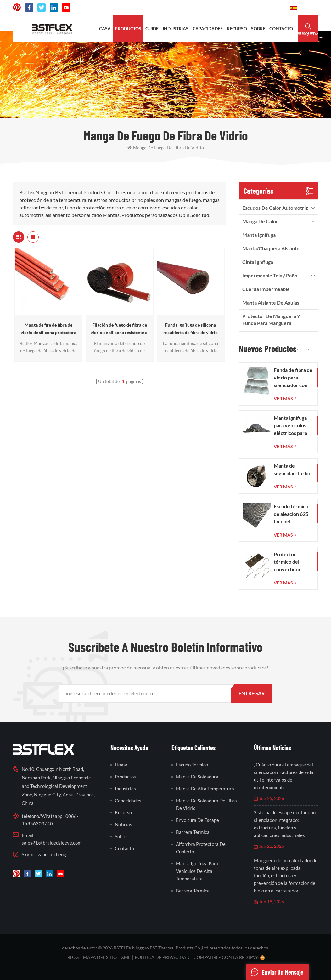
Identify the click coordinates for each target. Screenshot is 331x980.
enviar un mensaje (275, 972)
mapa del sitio (100, 957)
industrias (176, 28)
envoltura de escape (197, 820)
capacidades (208, 28)
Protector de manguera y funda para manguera (271, 319)
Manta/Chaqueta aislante (271, 248)
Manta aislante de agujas (271, 302)
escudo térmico (192, 765)
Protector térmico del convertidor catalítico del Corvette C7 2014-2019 (288, 562)
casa (105, 28)
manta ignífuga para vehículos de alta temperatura (197, 871)
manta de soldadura (197, 777)
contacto (281, 28)
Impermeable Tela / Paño (270, 275)
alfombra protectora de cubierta (201, 848)
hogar (121, 765)
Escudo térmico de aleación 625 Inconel (291, 514)
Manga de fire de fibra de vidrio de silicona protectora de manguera (48, 329)
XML (126, 957)
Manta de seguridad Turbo (292, 469)
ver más (283, 399)
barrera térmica (193, 832)
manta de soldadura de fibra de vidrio (206, 804)
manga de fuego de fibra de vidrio (166, 148)
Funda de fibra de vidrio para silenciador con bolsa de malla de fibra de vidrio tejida (293, 378)
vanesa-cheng (52, 854)
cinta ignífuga (258, 262)
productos (128, 28)
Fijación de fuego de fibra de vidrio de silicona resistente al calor (120, 329)
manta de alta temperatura (205, 789)
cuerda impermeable (266, 289)
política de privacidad (162, 957)
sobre (258, 28)
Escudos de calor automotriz (275, 208)
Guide (152, 28)
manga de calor (260, 221)
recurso (237, 28)
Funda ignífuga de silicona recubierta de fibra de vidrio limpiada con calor (191, 329)
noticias (123, 824)
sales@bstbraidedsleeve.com (52, 843)
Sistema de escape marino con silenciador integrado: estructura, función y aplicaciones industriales (285, 824)
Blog (73, 957)
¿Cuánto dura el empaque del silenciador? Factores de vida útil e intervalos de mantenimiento (284, 776)
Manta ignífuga (259, 235)
